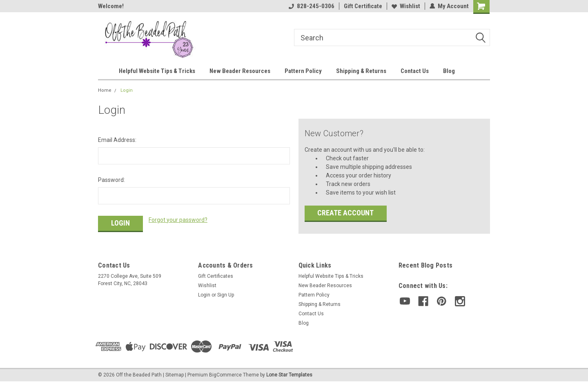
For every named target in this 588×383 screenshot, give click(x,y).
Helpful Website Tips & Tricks (157, 71)
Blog (449, 71)
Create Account (345, 213)
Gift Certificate (363, 6)
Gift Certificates (216, 276)
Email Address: (117, 140)
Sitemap (175, 375)
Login (127, 90)
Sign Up (226, 295)
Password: (111, 180)
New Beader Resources (240, 71)
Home (105, 90)
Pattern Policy (303, 71)
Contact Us (415, 71)
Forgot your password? (178, 220)
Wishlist (406, 6)
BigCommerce (225, 375)
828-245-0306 (312, 6)
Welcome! (111, 6)
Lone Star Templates (289, 375)
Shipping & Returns (361, 71)
